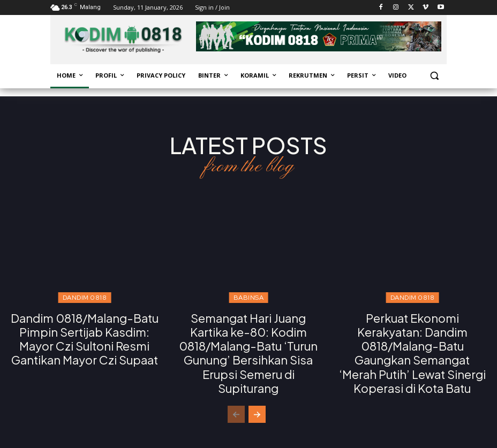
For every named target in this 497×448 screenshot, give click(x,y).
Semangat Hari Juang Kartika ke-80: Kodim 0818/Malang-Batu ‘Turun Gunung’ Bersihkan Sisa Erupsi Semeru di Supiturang (248, 343)
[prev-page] (236, 407)
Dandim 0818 (85, 298)
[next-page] (257, 407)
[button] (434, 76)
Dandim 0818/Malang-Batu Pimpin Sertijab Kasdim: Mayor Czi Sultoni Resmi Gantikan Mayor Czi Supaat (84, 336)
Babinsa (249, 298)
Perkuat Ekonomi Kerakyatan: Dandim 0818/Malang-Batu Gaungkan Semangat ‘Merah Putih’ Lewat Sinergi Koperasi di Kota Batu (412, 349)
